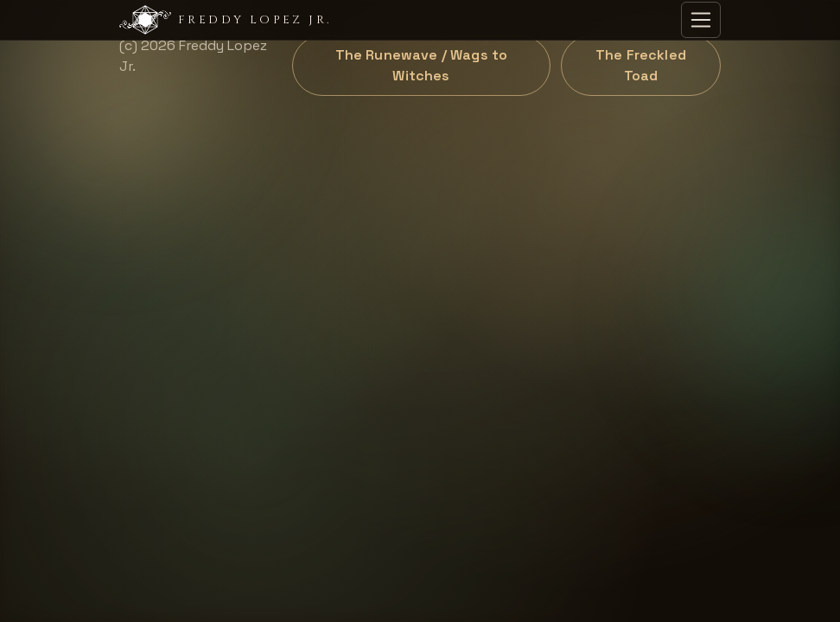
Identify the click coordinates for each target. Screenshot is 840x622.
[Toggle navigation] (701, 20)
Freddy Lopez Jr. (225, 20)
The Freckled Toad (641, 65)
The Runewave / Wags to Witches (422, 65)
